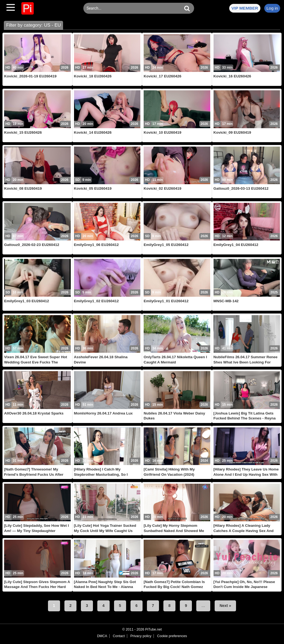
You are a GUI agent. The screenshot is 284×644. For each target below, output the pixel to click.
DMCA (102, 636)
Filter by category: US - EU (33, 25)
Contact (119, 636)
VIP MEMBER (245, 8)
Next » (225, 606)
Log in (272, 8)
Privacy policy (141, 636)
